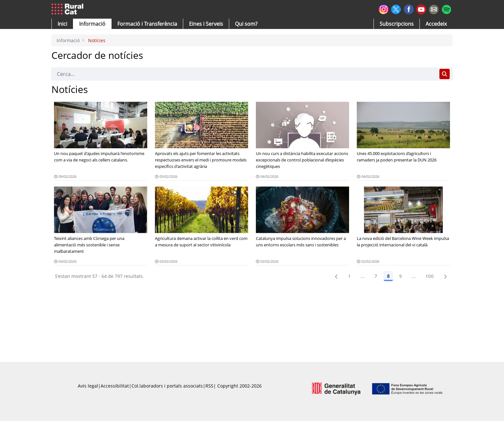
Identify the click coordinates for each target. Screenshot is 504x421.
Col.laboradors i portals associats (167, 386)
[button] (62, 24)
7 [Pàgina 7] (376, 276)
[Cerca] (244, 74)
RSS (209, 386)
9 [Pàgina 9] (401, 276)
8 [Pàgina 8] (388, 276)
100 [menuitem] (430, 276)
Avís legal (88, 386)
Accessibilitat (115, 386)
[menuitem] (147, 24)
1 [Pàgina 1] (349, 276)
